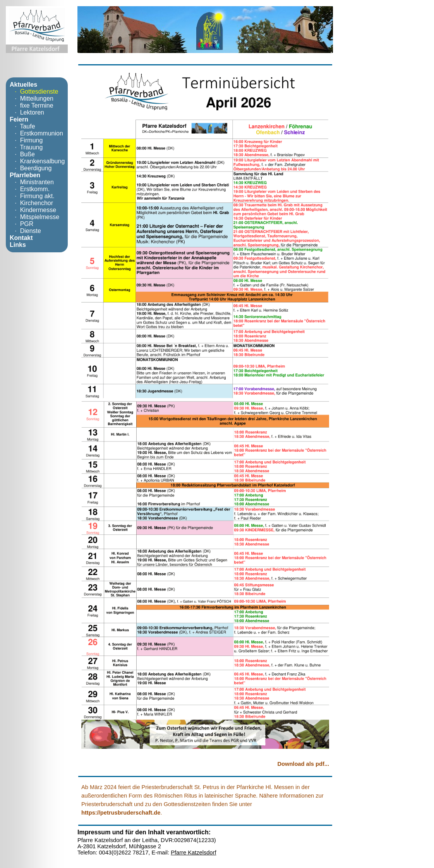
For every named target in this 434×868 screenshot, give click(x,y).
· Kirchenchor (31, 203)
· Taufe (22, 126)
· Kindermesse (33, 210)
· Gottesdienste (34, 92)
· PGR (21, 224)
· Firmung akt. (32, 196)
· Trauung (26, 147)
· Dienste (25, 231)
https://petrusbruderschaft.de (121, 813)
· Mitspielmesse (34, 217)
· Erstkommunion (36, 133)
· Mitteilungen (32, 98)
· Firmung (26, 140)
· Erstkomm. (30, 189)
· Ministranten (32, 182)
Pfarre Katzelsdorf (193, 853)
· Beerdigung (31, 168)
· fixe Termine (32, 105)
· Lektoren (27, 112)
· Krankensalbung (37, 161)
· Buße (22, 154)
